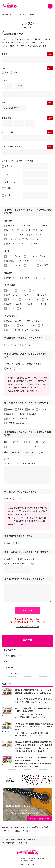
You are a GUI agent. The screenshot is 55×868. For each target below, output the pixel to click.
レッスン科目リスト (12, 656)
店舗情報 (37, 827)
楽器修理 (16, 831)
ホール (7, 831)
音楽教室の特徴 (10, 650)
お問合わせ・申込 (11, 673)
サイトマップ (24, 843)
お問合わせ (21, 839)
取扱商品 (16, 827)
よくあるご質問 (8, 839)
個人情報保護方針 (9, 843)
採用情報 (27, 831)
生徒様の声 (8, 668)
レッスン (26, 827)
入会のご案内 (9, 662)
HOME (7, 827)
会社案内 (32, 839)
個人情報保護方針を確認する (28, 626)
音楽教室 (47, 827)
